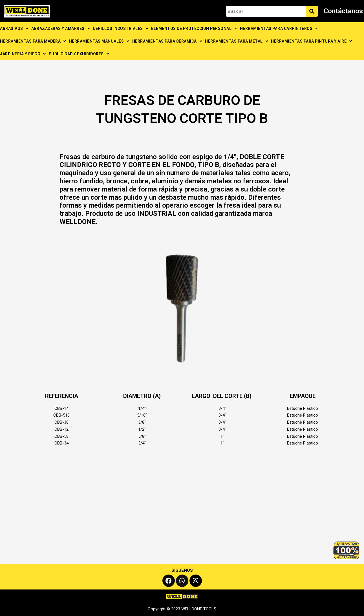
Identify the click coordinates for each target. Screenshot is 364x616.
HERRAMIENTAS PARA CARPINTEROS (279, 28)
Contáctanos (343, 11)
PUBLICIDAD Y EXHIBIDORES (79, 54)
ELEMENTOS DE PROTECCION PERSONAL (194, 28)
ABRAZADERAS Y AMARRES (61, 28)
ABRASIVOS (14, 28)
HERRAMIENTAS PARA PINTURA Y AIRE (312, 41)
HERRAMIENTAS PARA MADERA (33, 41)
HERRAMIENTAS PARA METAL (237, 41)
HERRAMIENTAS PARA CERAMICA (167, 41)
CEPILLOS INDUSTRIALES (121, 28)
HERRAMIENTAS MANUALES (99, 41)
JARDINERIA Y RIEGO (23, 54)
